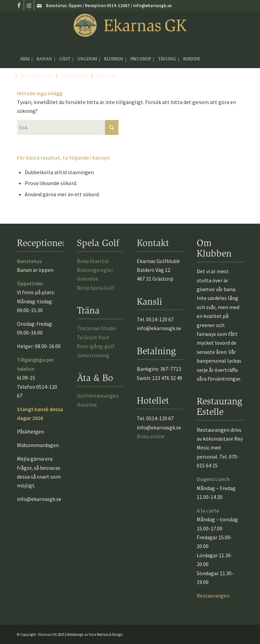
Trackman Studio (96, 328)
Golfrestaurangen (98, 396)
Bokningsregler (95, 270)
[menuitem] (25, 60)
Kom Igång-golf (96, 346)
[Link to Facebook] (19, 5)
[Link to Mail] (39, 5)
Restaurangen (213, 596)
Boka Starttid (93, 261)
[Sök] (68, 127)
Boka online (151, 436)
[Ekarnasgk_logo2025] (130, 31)
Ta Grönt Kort (93, 337)
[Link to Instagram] (29, 5)
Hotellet (87, 405)
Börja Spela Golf (96, 288)
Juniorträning (93, 355)
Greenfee (88, 279)
